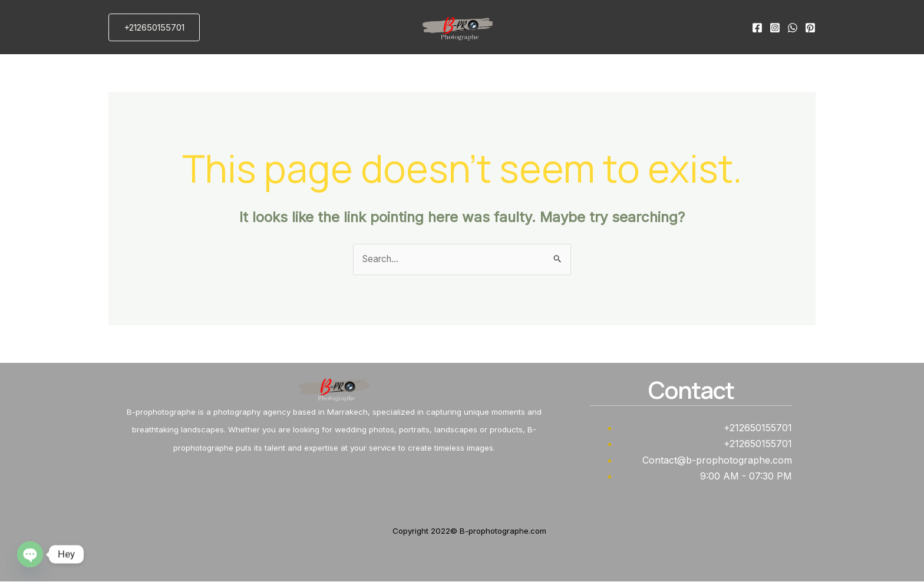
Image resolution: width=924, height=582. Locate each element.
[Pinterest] (810, 28)
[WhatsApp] (793, 28)
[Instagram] (775, 28)
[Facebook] (757, 28)
